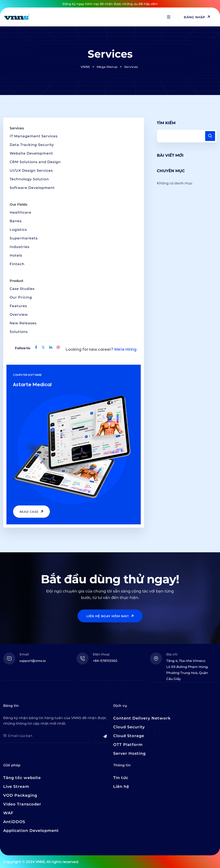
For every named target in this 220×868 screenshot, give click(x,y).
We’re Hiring (125, 350)
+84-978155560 (105, 661)
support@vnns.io (33, 661)
